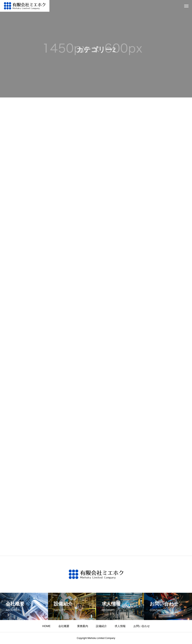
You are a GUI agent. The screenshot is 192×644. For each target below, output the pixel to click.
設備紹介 (101, 626)
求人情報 (120, 626)
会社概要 (64, 626)
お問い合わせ (142, 626)
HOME (46, 626)
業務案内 (83, 626)
